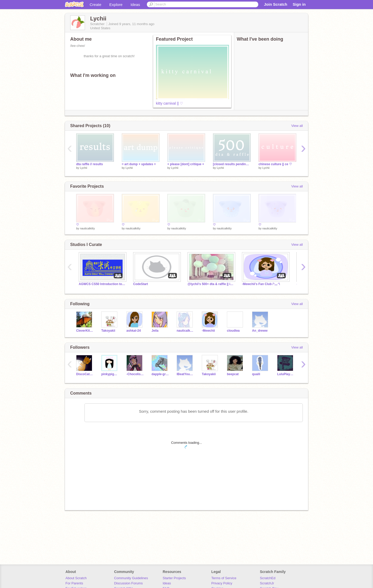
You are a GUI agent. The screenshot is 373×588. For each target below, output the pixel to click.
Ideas (135, 5)
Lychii (84, 168)
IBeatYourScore (185, 374)
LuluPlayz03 (286, 374)
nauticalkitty (87, 228)
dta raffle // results (89, 164)
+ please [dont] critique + (186, 164)
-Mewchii (208, 331)
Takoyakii (108, 331)
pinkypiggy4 (110, 374)
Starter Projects (174, 578)
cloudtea (233, 331)
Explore (116, 5)
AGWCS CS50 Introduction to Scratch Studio (102, 284)
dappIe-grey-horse (160, 374)
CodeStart (141, 284)
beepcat (233, 374)
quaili (256, 374)
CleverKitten (85, 331)
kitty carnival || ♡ (170, 103)
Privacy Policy (222, 583)
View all (297, 126)
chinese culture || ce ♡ (275, 164)
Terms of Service (224, 578)
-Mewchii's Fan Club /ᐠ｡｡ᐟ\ (261, 284)
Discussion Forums (128, 583)
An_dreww (260, 331)
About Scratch (76, 578)
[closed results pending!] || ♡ (232, 164)
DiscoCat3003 (85, 374)
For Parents (74, 583)
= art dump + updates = (139, 164)
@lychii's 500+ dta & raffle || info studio (211, 284)
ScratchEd (268, 578)
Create (95, 5)
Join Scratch (276, 4)
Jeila (155, 331)
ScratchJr (267, 583)
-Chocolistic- (135, 374)
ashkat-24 (134, 331)
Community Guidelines (131, 578)
